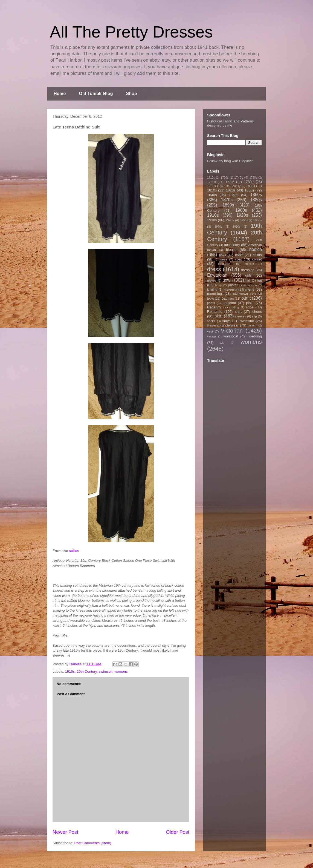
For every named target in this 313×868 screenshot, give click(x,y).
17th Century (232, 186)
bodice (256, 249)
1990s (236, 227)
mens (250, 289)
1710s (211, 178)
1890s (228, 205)
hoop (218, 285)
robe (250, 307)
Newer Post (65, 832)
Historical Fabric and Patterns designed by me (231, 123)
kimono (252, 285)
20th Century (87, 671)
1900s (241, 210)
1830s (249, 190)
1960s (257, 220)
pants (211, 303)
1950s (244, 220)
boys (223, 255)
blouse (231, 250)
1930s (212, 220)
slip (254, 316)
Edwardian (217, 275)
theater (211, 326)
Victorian (232, 330)
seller (73, 551)
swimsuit (106, 671)
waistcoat (231, 336)
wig (222, 343)
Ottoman (228, 298)
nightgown (241, 293)
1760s (211, 182)
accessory (232, 245)
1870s (227, 200)
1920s (242, 215)
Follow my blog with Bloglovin (230, 161)
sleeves (240, 316)
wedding (255, 336)
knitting (212, 289)
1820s (231, 190)
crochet (249, 264)
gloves (212, 280)
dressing (248, 270)
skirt (218, 316)
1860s (256, 195)
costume (224, 264)
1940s (230, 220)
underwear (230, 325)
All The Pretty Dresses (131, 32)
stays (227, 321)
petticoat (229, 303)
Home (60, 94)
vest (210, 331)
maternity (230, 289)
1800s (251, 186)
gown (227, 280)
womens (121, 671)
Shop (132, 94)
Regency (214, 307)
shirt (238, 312)
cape (239, 255)
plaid (250, 303)
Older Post (178, 832)
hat (259, 280)
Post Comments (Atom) (93, 843)
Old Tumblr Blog (96, 94)
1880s (256, 200)
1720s (225, 178)
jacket (233, 285)
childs (257, 255)
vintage (212, 336)
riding (235, 307)
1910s (70, 671)
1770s (230, 182)
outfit (246, 298)
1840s (212, 195)
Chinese (221, 259)
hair (248, 280)
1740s (239, 177)
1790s (211, 186)
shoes (257, 312)
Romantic (215, 312)
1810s (212, 190)
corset (257, 259)
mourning (215, 293)
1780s (249, 182)
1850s (234, 195)
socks (211, 321)
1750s (253, 178)
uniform (252, 326)
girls (248, 275)
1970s (218, 227)
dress (214, 269)
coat (238, 259)
